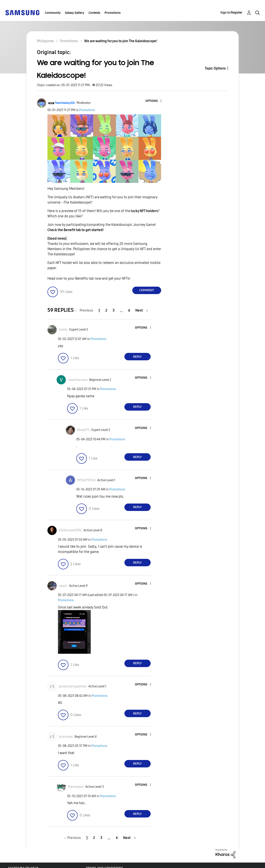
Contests (94, 13)
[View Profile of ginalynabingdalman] (73, 686)
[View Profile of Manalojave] (76, 787)
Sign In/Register (231, 13)
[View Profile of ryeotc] (63, 586)
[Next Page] (142, 310)
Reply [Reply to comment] (137, 357)
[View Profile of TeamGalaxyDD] (65, 103)
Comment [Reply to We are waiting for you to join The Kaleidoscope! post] (147, 290)
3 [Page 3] (114, 310)
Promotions (112, 13)
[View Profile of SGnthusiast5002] (70, 530)
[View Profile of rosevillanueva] (78, 380)
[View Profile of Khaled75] (83, 430)
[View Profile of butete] (63, 330)
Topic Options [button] (215, 68)
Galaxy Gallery (75, 13)
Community (53, 13)
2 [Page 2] (106, 310)
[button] (153, 101)
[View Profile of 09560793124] (86, 480)
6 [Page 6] (129, 310)
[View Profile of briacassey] (66, 737)
